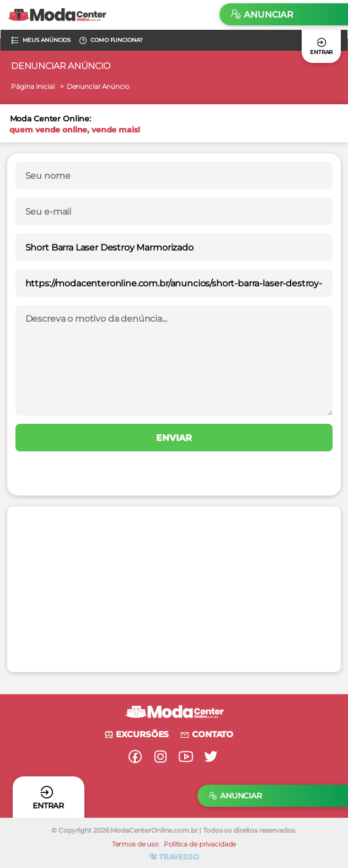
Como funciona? (110, 40)
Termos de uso (135, 844)
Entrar (321, 46)
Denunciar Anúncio (98, 86)
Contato (207, 734)
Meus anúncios (41, 40)
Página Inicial (33, 86)
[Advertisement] (158, 589)
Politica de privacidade (200, 844)
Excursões (136, 734)
